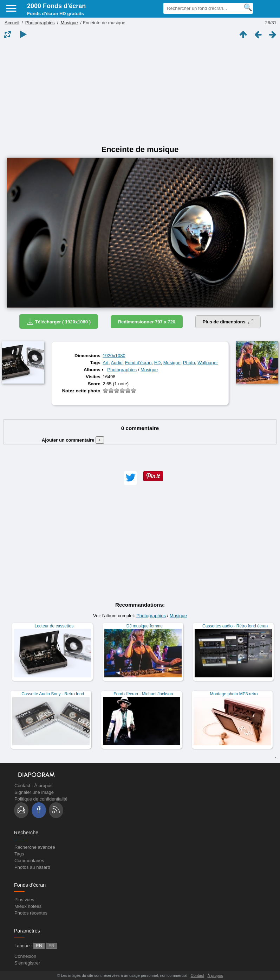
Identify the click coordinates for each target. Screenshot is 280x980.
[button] (130, 478)
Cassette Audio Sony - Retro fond (53, 694)
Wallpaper (208, 363)
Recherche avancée (35, 847)
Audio (116, 363)
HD (158, 363)
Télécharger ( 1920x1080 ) (59, 321)
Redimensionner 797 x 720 (147, 322)
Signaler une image (34, 792)
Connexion (25, 956)
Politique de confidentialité (41, 799)
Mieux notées (28, 906)
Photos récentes (31, 913)
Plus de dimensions (228, 322)
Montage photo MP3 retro (234, 694)
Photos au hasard (32, 867)
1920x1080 (114, 356)
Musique (69, 23)
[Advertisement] (140, 92)
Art (106, 363)
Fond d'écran (138, 363)
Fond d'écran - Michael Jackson (143, 694)
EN (39, 946)
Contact (22, 786)
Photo (189, 363)
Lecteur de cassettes (54, 626)
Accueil (12, 23)
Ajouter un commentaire (73, 440)
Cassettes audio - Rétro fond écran (235, 626)
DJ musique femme (145, 626)
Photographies (40, 23)
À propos (43, 786)
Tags (19, 854)
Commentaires (29, 861)
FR (51, 946)
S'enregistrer (27, 963)
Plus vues (24, 900)
